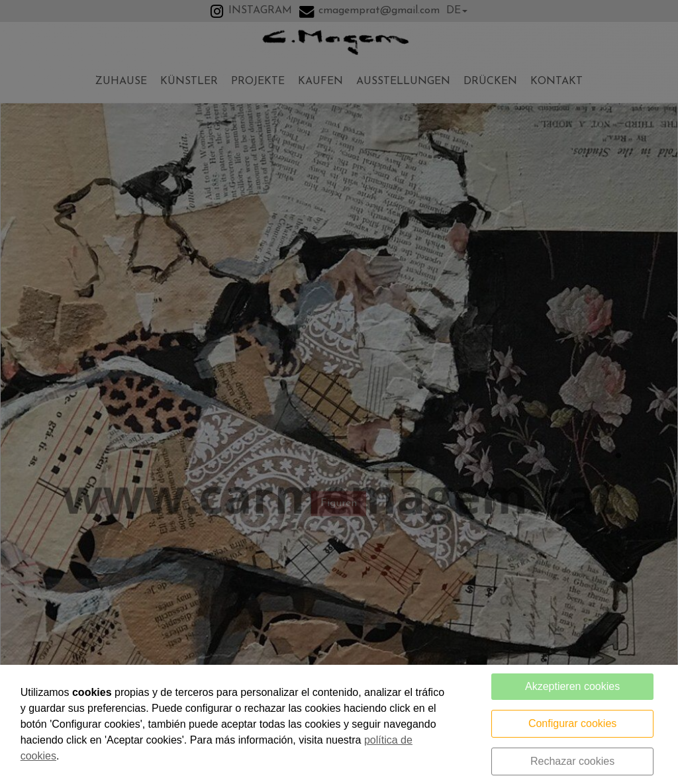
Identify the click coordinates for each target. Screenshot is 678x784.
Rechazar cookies (572, 761)
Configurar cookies (572, 723)
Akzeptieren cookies (572, 686)
